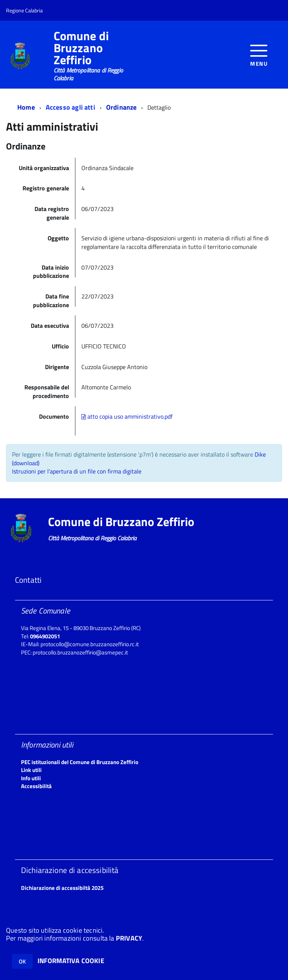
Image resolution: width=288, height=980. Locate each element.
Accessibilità (36, 786)
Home (26, 107)
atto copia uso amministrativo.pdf (127, 416)
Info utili (31, 778)
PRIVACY (129, 938)
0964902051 (45, 636)
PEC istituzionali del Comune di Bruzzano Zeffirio (80, 762)
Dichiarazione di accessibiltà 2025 (62, 888)
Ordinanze (121, 107)
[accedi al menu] (259, 55)
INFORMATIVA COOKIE (71, 961)
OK (22, 961)
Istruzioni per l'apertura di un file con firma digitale (77, 471)
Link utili (31, 770)
